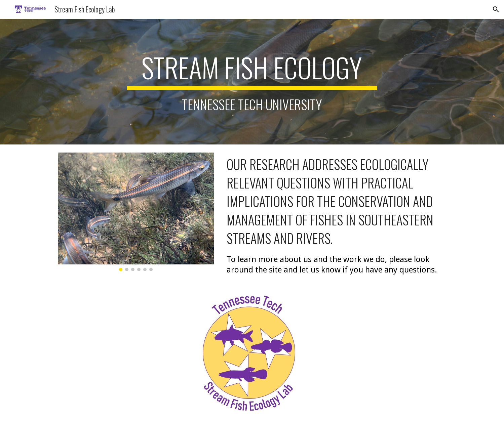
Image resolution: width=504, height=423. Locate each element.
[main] (252, 82)
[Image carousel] (136, 212)
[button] (496, 9)
